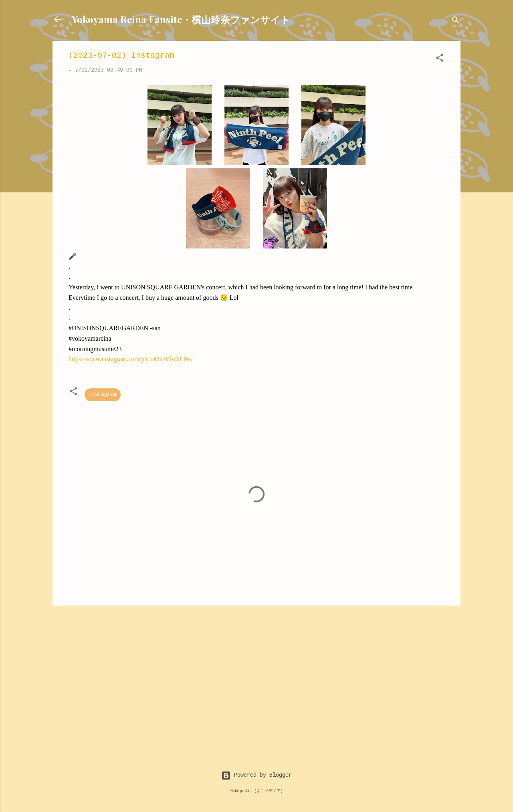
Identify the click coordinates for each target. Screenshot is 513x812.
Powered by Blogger (256, 776)
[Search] (456, 22)
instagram (103, 395)
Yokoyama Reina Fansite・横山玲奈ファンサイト (181, 19)
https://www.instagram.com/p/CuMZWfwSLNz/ (131, 359)
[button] (440, 60)
